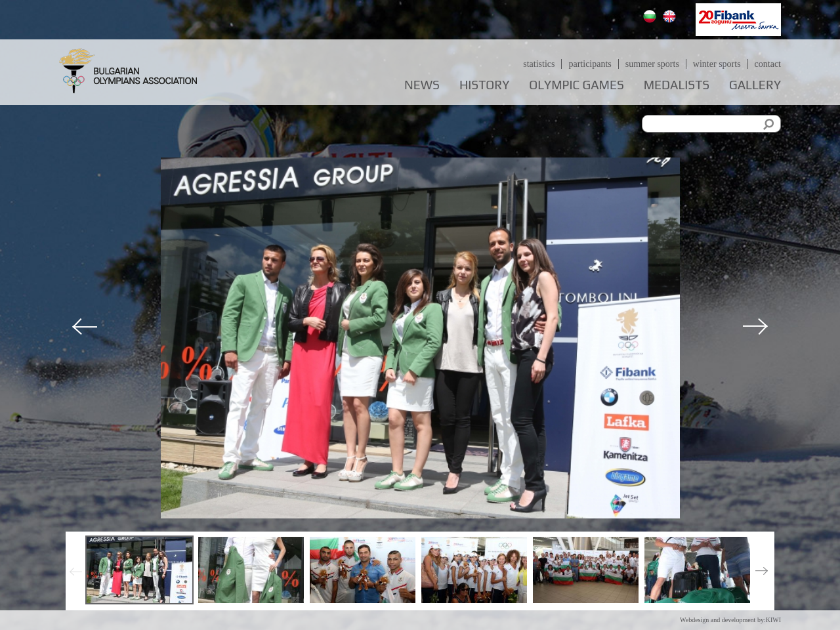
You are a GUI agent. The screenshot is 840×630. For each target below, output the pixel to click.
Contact (768, 64)
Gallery (755, 85)
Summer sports (652, 64)
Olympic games (576, 85)
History (484, 85)
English (671, 18)
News (422, 85)
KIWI (773, 620)
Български (651, 18)
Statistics (539, 64)
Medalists (677, 85)
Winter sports (717, 64)
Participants (590, 64)
